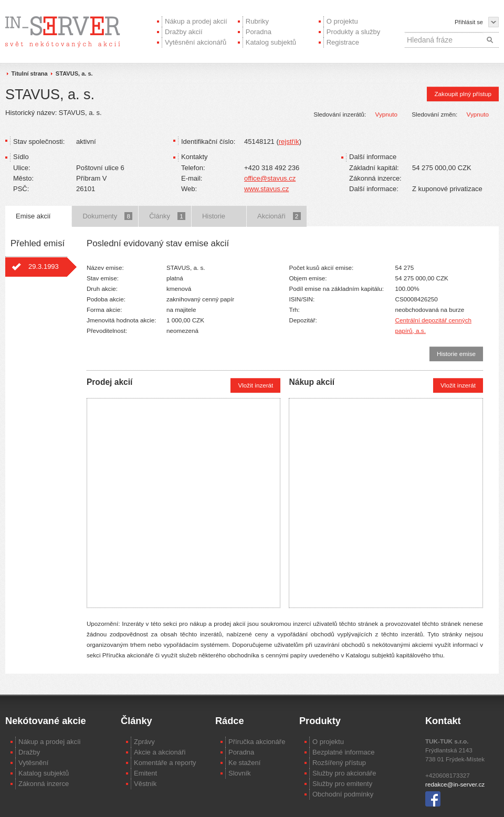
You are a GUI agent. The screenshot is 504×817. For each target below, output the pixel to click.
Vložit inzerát (255, 385)
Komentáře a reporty (165, 763)
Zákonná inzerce (44, 784)
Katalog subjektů (271, 42)
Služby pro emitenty (342, 784)
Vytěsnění (33, 763)
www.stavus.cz (266, 189)
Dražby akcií (184, 32)
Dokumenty (107, 216)
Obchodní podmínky (343, 794)
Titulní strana (30, 74)
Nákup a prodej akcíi (50, 742)
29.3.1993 (44, 266)
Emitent (145, 773)
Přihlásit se (469, 22)
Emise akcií (33, 216)
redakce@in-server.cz (455, 784)
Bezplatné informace (344, 752)
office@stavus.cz (270, 178)
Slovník (240, 773)
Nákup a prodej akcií (196, 21)
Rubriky (257, 21)
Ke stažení (244, 763)
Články (167, 216)
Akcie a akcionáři (160, 752)
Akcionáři (279, 216)
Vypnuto (386, 114)
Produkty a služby (354, 32)
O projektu (342, 21)
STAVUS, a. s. (74, 74)
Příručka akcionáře (257, 742)
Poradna (259, 32)
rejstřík (289, 142)
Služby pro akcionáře (344, 773)
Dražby (29, 752)
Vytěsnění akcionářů (196, 42)
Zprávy (144, 742)
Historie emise (456, 354)
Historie (214, 216)
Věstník (145, 784)
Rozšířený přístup (339, 763)
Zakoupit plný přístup (463, 94)
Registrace (343, 42)
